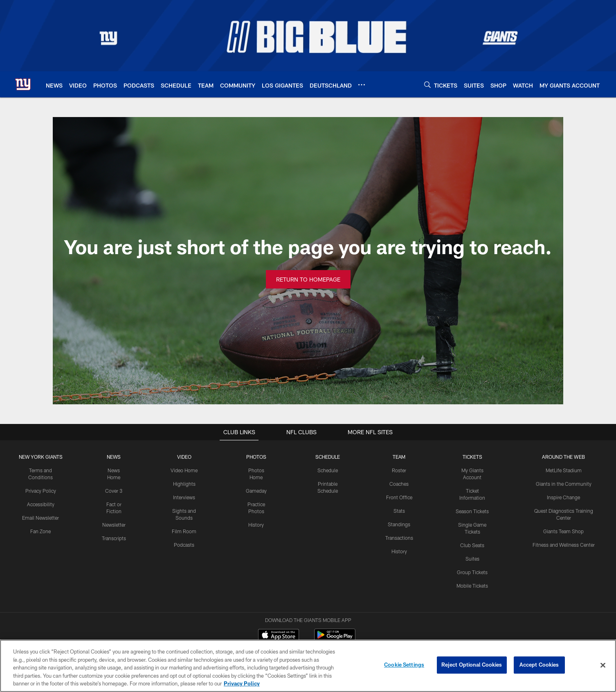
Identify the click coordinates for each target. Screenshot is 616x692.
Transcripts (114, 538)
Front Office (399, 497)
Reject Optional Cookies (472, 666)
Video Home (184, 470)
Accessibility (41, 504)
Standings (399, 524)
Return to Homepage (308, 279)
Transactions (399, 537)
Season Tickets (472, 511)
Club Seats (472, 544)
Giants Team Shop (563, 531)
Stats (399, 510)
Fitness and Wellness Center (563, 544)
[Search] (427, 85)
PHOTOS (256, 457)
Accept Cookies (539, 666)
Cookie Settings (404, 666)
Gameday (256, 490)
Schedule (327, 470)
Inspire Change (563, 497)
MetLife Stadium (564, 470)
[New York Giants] (308, 640)
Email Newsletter (41, 517)
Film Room (184, 531)
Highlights (184, 484)
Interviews (184, 497)
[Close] (603, 666)
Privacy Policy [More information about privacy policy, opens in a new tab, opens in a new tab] (242, 684)
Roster (399, 470)
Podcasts (184, 544)
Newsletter (114, 524)
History (256, 524)
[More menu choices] (362, 85)
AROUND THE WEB (564, 457)
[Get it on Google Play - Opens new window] (335, 606)
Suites (472, 558)
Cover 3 (114, 490)
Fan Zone (41, 531)
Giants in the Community (564, 484)
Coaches (399, 484)
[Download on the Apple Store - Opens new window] (279, 603)
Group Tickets (472, 571)
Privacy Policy (41, 490)
